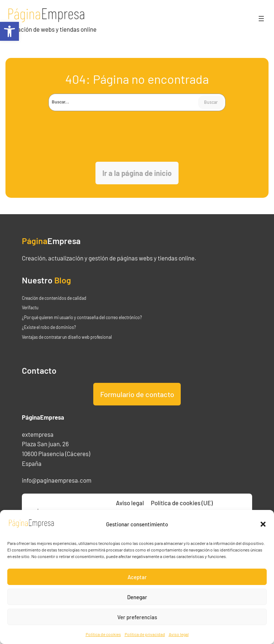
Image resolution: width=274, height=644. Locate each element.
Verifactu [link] (30, 320)
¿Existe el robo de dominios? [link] (49, 339)
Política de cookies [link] (103, 634)
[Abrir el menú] (261, 19)
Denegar (137, 597)
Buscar (211, 102)
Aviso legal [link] (179, 634)
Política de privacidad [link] (145, 634)
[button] (263, 524)
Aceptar (137, 577)
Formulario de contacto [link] (137, 407)
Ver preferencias (137, 617)
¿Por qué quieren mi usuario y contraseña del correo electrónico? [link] (82, 330)
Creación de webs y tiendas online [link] (52, 29)
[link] (9, 31)
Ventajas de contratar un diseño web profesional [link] (67, 349)
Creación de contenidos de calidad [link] (54, 310)
